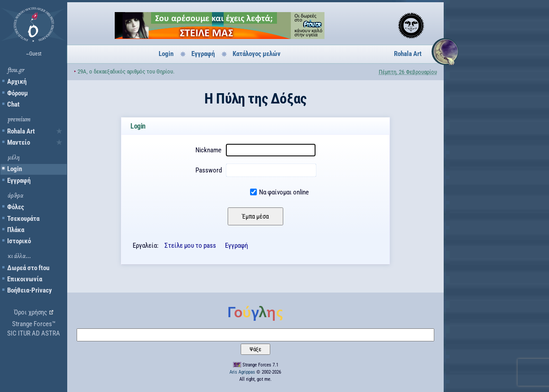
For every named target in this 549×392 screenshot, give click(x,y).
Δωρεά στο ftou (28, 268)
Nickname (208, 150)
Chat (13, 104)
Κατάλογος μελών (257, 54)
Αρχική (17, 82)
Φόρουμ (17, 93)
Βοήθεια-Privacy (30, 290)
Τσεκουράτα (23, 219)
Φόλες (16, 207)
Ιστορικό (19, 241)
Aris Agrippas (242, 372)
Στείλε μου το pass (190, 246)
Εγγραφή (19, 181)
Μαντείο (19, 142)
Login (15, 169)
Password (209, 170)
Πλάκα (16, 230)
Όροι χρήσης (30, 312)
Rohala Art (21, 131)
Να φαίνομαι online (284, 192)
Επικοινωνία (25, 279)
